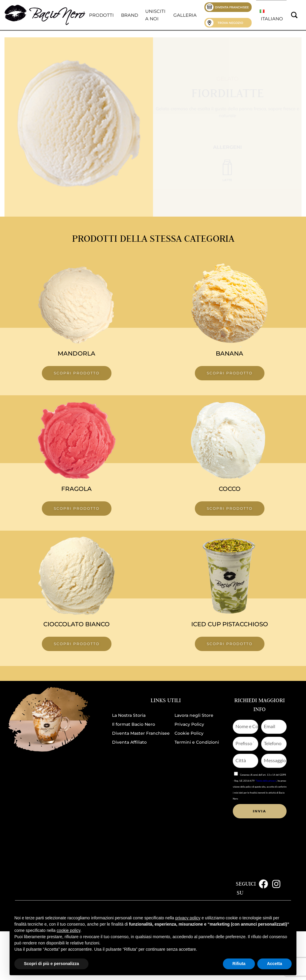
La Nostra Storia (129, 715)
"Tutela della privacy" (266, 781)
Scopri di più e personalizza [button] (51, 964)
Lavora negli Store (194, 715)
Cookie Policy (189, 733)
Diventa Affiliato (129, 742)
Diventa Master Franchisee (141, 733)
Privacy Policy (189, 724)
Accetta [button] (274, 964)
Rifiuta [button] (239, 964)
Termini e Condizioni (197, 742)
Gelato (227, 79)
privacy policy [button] (188, 918)
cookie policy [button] (69, 930)
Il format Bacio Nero (134, 724)
